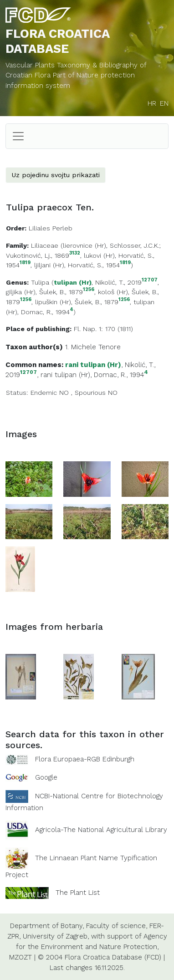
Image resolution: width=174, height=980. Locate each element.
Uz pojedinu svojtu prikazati (56, 175)
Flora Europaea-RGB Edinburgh (85, 759)
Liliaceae (45, 245)
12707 (150, 280)
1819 (25, 263)
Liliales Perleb (51, 228)
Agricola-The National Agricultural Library (101, 830)
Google (46, 777)
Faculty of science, (117, 926)
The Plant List (78, 893)
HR (152, 103)
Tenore (110, 347)
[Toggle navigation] (18, 136)
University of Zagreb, (56, 936)
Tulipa (40, 282)
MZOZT (20, 957)
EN (164, 103)
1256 (89, 290)
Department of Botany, (47, 926)
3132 (75, 253)
